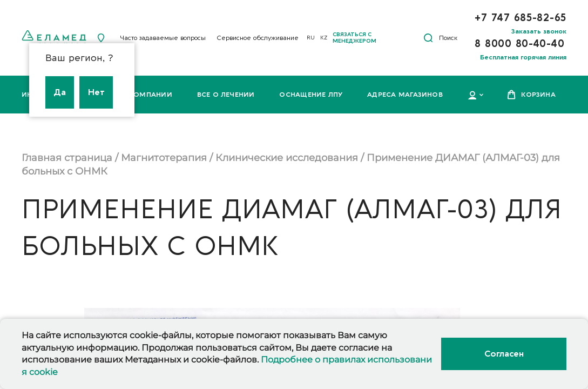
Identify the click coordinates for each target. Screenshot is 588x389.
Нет (96, 92)
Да (60, 92)
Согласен (504, 354)
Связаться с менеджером (354, 38)
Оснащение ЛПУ (311, 95)
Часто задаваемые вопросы (163, 38)
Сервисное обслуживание (258, 38)
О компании (147, 95)
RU (311, 38)
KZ (324, 38)
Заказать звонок (539, 31)
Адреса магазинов (405, 95)
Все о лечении (226, 95)
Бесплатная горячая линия (523, 57)
